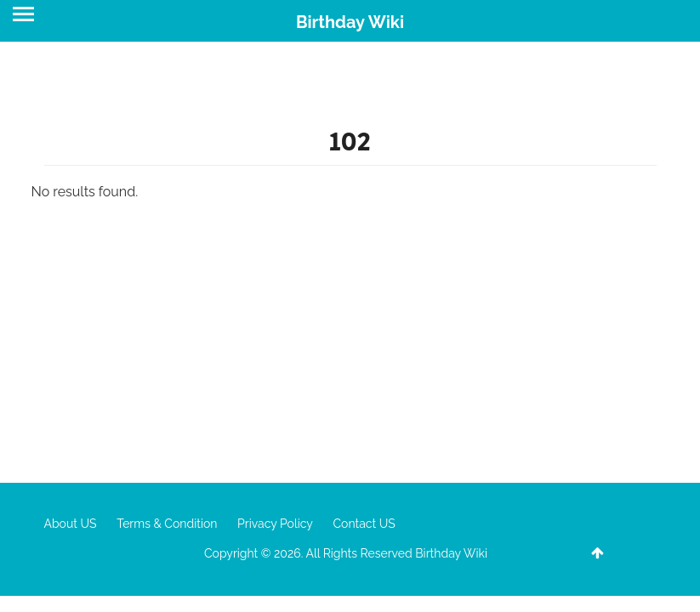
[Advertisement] (350, 330)
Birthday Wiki (350, 22)
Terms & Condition (167, 524)
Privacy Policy (275, 524)
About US (71, 524)
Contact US (364, 524)
